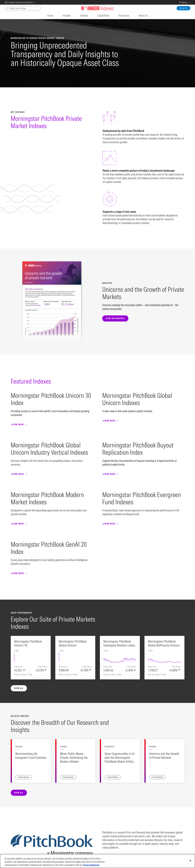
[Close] (190, 861)
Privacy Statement (91, 866)
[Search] (23, 8)
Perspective (109, 643)
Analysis (19, 643)
